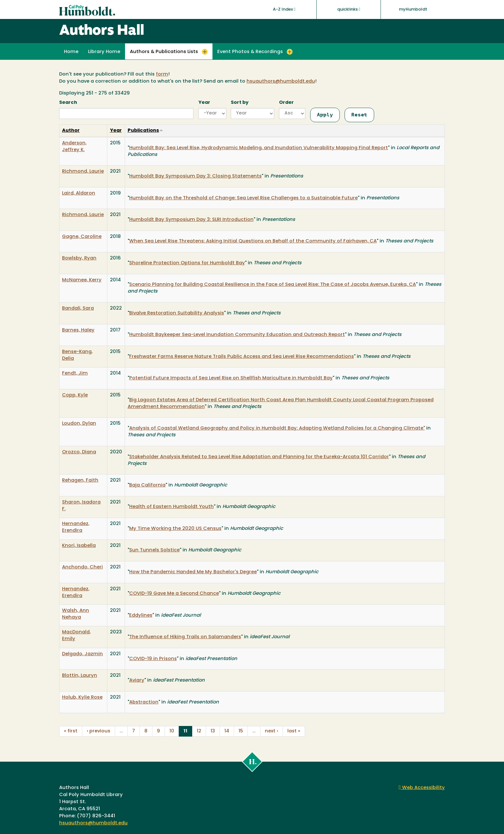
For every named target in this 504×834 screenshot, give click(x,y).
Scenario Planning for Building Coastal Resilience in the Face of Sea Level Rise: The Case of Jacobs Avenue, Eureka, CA (273, 285)
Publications (145, 131)
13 (213, 731)
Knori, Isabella (79, 546)
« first (71, 731)
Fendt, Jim (75, 373)
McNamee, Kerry (82, 280)
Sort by (240, 103)
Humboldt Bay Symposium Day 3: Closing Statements (195, 176)
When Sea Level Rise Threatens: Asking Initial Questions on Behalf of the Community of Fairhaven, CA (253, 241)
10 (172, 731)
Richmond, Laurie (83, 172)
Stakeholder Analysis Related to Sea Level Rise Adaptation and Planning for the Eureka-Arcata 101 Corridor (259, 457)
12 (199, 731)
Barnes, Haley (78, 330)
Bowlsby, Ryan (79, 258)
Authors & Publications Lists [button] (164, 52)
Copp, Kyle (75, 395)
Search (68, 103)
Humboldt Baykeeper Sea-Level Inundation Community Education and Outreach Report (237, 335)
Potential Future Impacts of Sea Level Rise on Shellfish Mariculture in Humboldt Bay (231, 378)
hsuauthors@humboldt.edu (281, 82)
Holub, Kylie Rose (82, 698)
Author (71, 131)
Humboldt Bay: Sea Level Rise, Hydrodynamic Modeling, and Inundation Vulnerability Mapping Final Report (259, 148)
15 (241, 731)
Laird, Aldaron (79, 193)
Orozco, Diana (79, 452)
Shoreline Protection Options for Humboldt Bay (187, 263)
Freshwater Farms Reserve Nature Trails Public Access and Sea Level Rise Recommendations (242, 357)
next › (271, 731)
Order (286, 103)
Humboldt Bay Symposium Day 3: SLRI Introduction (191, 220)
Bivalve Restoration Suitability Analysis (177, 313)
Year (204, 103)
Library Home (104, 52)
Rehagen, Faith (80, 480)
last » (294, 731)
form (162, 74)
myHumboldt (413, 9)
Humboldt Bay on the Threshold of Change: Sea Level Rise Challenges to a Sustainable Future (243, 198)
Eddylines (141, 616)
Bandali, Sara (78, 308)
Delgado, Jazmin (82, 654)
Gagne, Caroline (82, 237)
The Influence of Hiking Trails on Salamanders (185, 637)
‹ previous (99, 731)
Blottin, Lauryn (80, 676)
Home (71, 52)
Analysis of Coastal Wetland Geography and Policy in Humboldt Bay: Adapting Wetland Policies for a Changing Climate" (277, 428)
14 (227, 731)
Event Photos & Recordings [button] (250, 52)
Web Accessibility (422, 788)
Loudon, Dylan (79, 424)
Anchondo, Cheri (82, 567)
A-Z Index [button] (284, 9)
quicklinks (349, 9)
